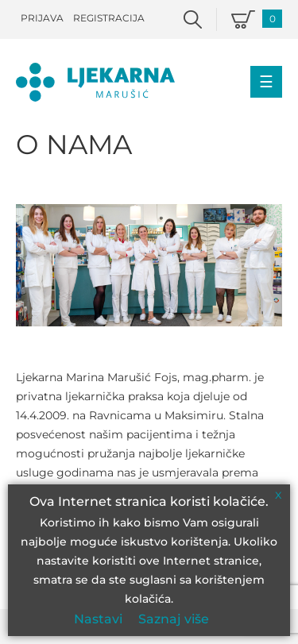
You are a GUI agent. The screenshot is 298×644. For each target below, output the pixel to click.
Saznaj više (174, 619)
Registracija (109, 18)
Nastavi (98, 619)
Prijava (42, 18)
